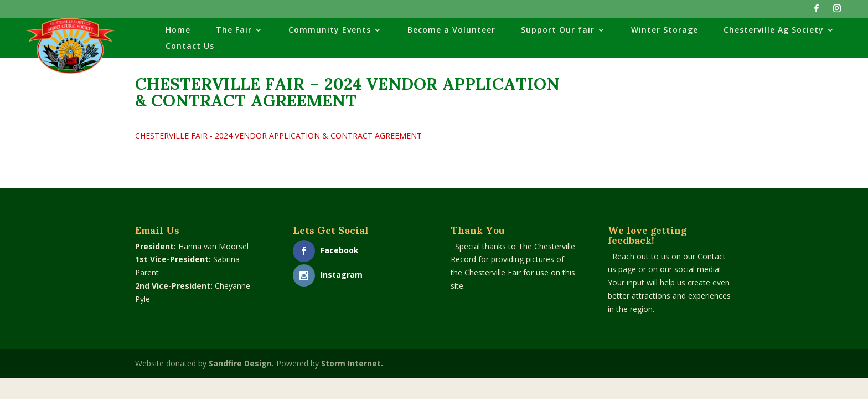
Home (178, 30)
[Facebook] (817, 11)
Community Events (330, 30)
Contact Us (190, 47)
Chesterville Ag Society (774, 30)
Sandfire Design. (241, 363)
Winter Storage (665, 30)
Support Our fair (558, 30)
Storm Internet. (352, 363)
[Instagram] (837, 11)
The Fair (234, 30)
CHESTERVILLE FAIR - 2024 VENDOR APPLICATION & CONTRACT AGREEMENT (278, 135)
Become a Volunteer (451, 30)
